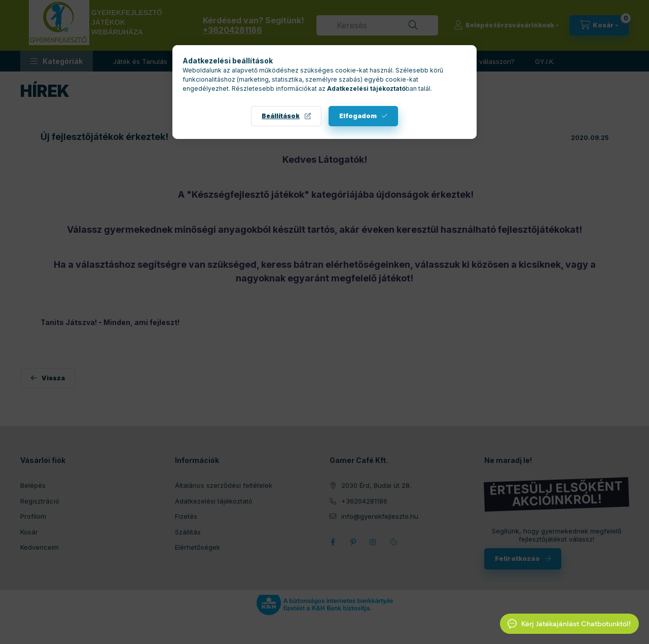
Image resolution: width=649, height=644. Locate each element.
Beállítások (281, 116)
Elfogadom (358, 116)
